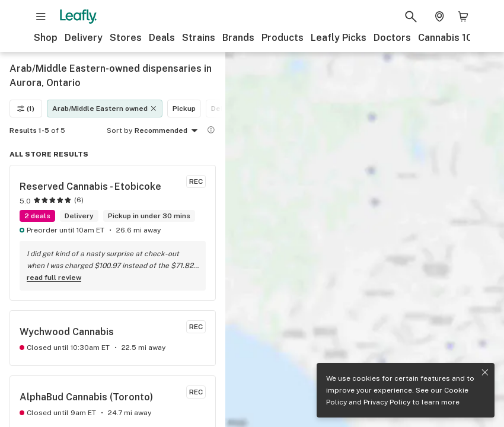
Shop (46, 38)
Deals (162, 38)
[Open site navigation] (41, 17)
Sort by (119, 130)
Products (283, 38)
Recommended (168, 131)
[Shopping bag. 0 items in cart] (463, 17)
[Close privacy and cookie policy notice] (485, 372)
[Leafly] (78, 17)
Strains (199, 38)
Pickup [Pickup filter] (184, 109)
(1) (26, 109)
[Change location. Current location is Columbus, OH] (439, 17)
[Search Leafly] (411, 17)
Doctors (392, 38)
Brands (238, 38)
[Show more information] (211, 130)
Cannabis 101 (447, 38)
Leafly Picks (339, 38)
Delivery (84, 38)
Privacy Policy (387, 402)
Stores (126, 38)
